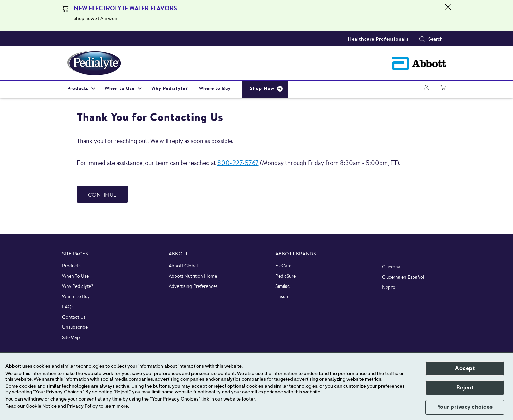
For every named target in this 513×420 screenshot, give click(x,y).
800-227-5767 (238, 163)
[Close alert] (448, 16)
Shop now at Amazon (96, 18)
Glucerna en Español (403, 277)
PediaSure (286, 276)
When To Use (75, 276)
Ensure (282, 296)
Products (71, 266)
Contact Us (74, 317)
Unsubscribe (75, 327)
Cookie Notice (41, 406)
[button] (422, 39)
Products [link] (78, 88)
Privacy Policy (82, 406)
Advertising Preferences (193, 286)
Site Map (71, 337)
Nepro (389, 287)
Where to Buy (76, 296)
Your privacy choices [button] (465, 407)
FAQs (68, 307)
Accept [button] (465, 368)
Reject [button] (465, 388)
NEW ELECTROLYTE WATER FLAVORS (125, 8)
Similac (283, 286)
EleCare (283, 266)
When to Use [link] (120, 88)
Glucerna (391, 267)
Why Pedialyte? (78, 286)
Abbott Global (183, 266)
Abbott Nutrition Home (193, 276)
